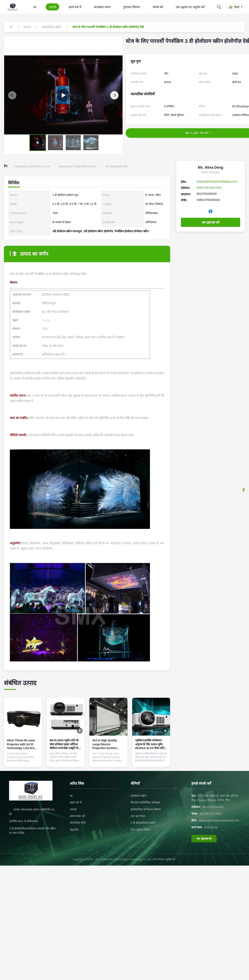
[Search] (219, 7)
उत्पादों (52, 7)
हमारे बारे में (75, 7)
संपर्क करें (158, 7)
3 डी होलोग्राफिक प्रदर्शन (143, 823)
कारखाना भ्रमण (102, 7)
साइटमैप (74, 830)
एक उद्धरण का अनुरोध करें (190, 7)
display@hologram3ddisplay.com (217, 181)
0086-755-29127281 (209, 188)
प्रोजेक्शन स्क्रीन (139, 796)
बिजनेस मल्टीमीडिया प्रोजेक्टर (145, 802)
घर (35, 7)
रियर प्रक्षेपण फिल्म (140, 830)
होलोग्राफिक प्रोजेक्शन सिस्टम (146, 809)
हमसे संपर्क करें (77, 816)
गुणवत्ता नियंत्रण (132, 7)
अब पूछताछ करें (211, 222)
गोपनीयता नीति (78, 823)
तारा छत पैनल (138, 816)
